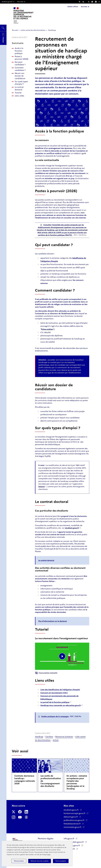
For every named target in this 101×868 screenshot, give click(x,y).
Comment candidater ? (20, 69)
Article (56, 740)
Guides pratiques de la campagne (55, 716)
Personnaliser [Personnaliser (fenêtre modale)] (19, 861)
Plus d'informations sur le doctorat (53, 621)
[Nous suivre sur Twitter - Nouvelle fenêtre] (90, 2)
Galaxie (42, 487)
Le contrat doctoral (19, 88)
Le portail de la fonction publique (55, 702)
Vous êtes (84, 7)
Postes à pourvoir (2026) (21, 58)
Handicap (52, 30)
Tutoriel (18, 93)
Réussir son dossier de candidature (20, 76)
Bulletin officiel (73, 7)
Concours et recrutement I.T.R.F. (54, 693)
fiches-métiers (47, 329)
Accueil (15, 30)
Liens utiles (19, 96)
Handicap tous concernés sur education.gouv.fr (61, 705)
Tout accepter (61, 861)
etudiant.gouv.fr (8, 2)
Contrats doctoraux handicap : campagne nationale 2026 (25, 780)
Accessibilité (84, 2)
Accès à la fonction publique (19, 51)
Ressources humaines (64, 737)
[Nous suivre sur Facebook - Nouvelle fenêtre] (93, 2)
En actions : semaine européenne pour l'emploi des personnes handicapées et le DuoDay (77, 782)
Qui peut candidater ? (20, 63)
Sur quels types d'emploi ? (21, 83)
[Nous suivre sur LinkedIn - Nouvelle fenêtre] (97, 2)
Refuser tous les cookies (40, 861)
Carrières (49, 737)
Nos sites (20, 2)
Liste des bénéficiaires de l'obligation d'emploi (60, 690)
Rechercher (3, 27)
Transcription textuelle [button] (46, 673)
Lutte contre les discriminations (33, 30)
